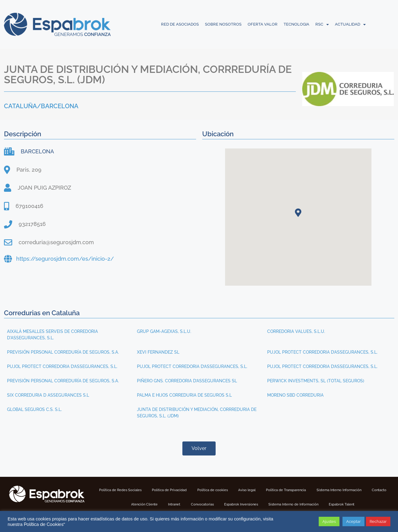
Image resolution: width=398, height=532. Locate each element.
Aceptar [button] (353, 521)
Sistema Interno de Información (312, 504)
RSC (322, 24)
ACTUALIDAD (350, 24)
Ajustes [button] (329, 521)
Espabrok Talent (364, 504)
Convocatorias (213, 504)
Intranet (182, 504)
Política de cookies (223, 490)
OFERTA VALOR (263, 24)
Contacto (115, 504)
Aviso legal (261, 490)
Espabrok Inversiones (255, 504)
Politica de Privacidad (177, 490)
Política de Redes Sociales (123, 490)
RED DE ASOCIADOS (180, 24)
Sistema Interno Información (361, 490)
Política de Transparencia (304, 490)
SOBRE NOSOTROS (223, 24)
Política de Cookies (44, 524)
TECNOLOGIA (296, 24)
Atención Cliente (149, 504)
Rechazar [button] (378, 521)
